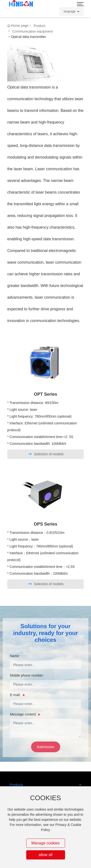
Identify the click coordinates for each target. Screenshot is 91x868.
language (70, 11)
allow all (45, 855)
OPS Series (45, 524)
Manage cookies (45, 843)
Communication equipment (33, 31)
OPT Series (45, 394)
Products (16, 785)
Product (39, 26)
